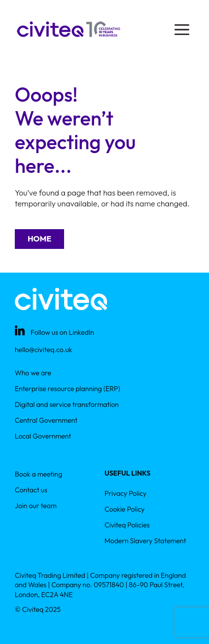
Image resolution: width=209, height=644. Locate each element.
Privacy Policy (125, 493)
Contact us (31, 490)
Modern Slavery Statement (145, 541)
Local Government (43, 436)
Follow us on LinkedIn (62, 332)
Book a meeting (38, 474)
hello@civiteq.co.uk (43, 350)
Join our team (36, 506)
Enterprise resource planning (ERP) (68, 389)
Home (39, 239)
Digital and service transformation (67, 404)
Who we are (33, 373)
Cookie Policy (124, 509)
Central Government (46, 420)
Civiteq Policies (127, 525)
